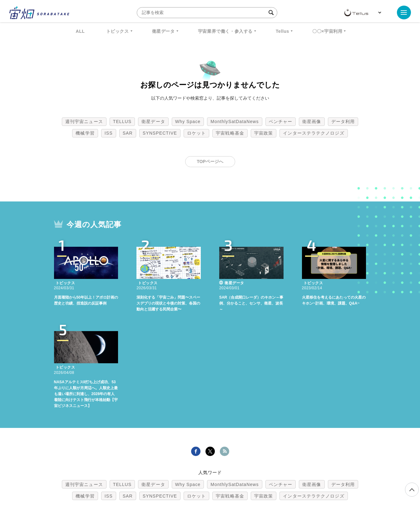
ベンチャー (281, 122)
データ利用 (343, 122)
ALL (80, 31)
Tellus (282, 31)
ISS (109, 133)
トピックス (118, 31)
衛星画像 (312, 122)
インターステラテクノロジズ (314, 133)
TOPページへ (210, 161)
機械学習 (85, 133)
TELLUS (122, 122)
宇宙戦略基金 (230, 133)
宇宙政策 (264, 133)
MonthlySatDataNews (235, 122)
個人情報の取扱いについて (191, 473)
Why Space (188, 122)
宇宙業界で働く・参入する (225, 31)
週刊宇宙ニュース (84, 122)
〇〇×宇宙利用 (327, 31)
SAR (128, 133)
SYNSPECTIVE (160, 133)
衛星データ (163, 31)
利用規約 (158, 473)
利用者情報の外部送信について (243, 473)
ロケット (196, 133)
